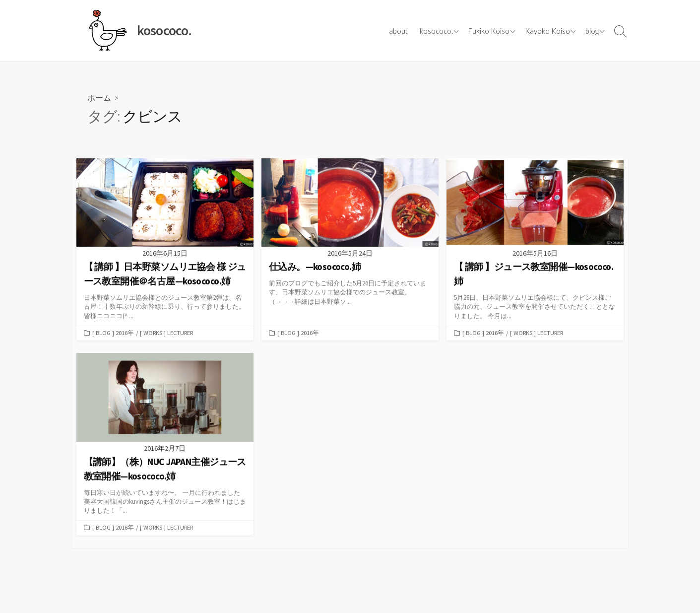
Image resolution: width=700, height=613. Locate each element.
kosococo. (436, 31)
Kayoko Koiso (547, 31)
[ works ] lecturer (167, 334)
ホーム (99, 98)
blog (592, 31)
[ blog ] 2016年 (113, 334)
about (398, 31)
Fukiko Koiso (489, 31)
